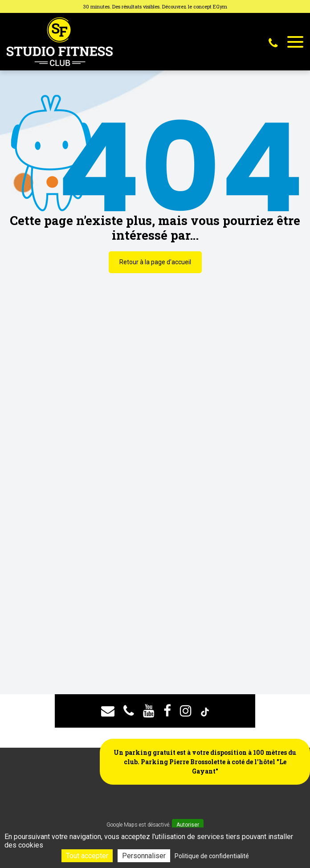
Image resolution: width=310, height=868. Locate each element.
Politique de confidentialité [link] (212, 856)
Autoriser (188, 825)
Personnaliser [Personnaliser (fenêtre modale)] (144, 856)
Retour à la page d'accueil (155, 262)
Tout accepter (87, 856)
